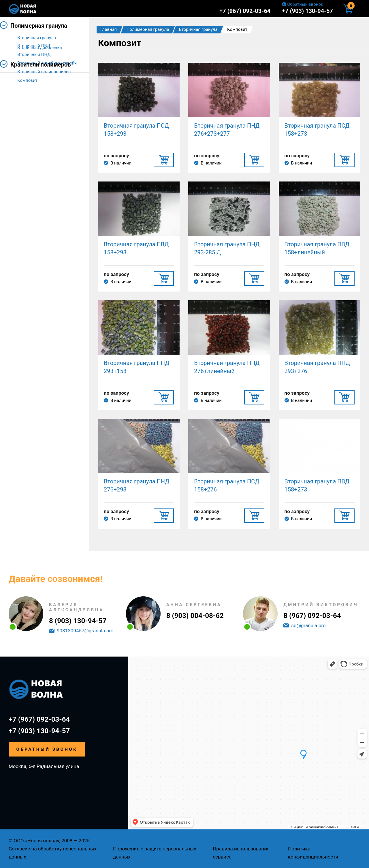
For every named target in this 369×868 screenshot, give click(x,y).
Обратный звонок (305, 4)
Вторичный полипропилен (44, 72)
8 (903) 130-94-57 (78, 621)
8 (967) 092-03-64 (312, 616)
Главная (109, 29)
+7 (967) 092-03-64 (245, 11)
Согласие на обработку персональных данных (53, 853)
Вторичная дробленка (40, 89)
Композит (27, 80)
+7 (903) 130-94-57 (307, 11)
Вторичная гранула (37, 38)
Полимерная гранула (39, 26)
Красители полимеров (41, 106)
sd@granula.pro (308, 625)
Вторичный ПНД (34, 54)
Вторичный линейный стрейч (47, 63)
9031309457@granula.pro (85, 631)
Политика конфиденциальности (313, 853)
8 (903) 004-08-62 (195, 616)
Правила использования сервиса (241, 853)
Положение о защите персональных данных (155, 853)
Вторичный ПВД (34, 46)
